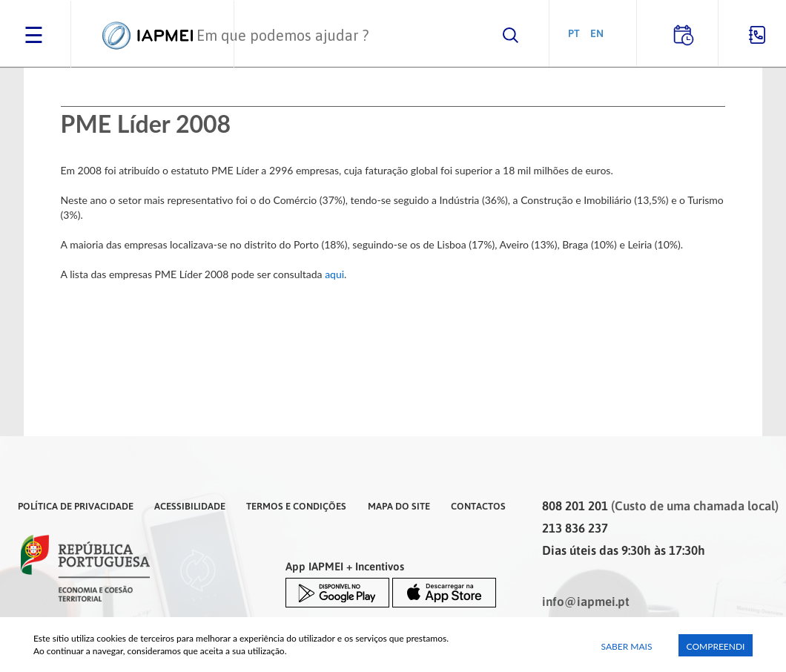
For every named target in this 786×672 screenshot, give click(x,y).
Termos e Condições (296, 506)
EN (597, 33)
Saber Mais (627, 646)
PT (574, 33)
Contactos (478, 506)
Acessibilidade (190, 506)
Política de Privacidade (76, 506)
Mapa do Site (399, 506)
